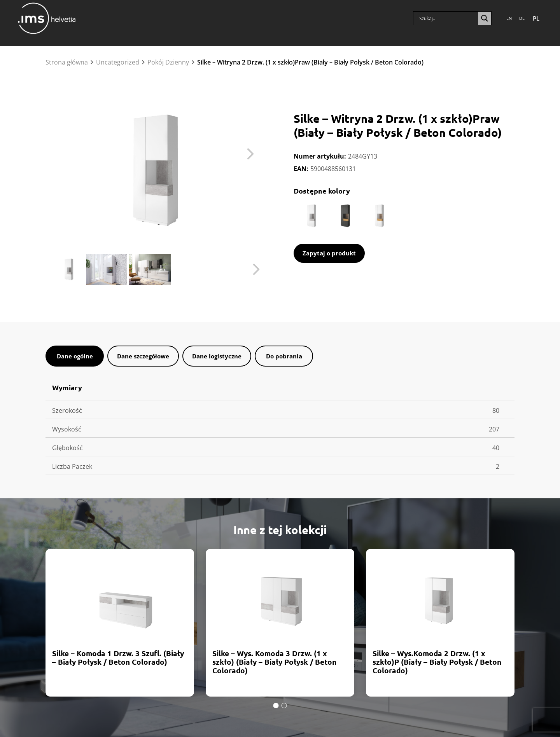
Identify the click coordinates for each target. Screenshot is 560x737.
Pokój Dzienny (168, 62)
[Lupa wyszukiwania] (485, 16)
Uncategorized (118, 62)
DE (522, 16)
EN (509, 16)
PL (536, 16)
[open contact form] (329, 253)
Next (249, 156)
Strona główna (67, 62)
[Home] (47, 16)
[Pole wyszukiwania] (448, 16)
